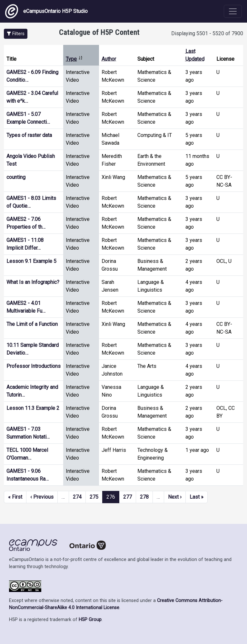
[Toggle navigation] (233, 11)
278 (144, 497)
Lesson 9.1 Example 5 (31, 261)
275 (94, 497)
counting (16, 177)
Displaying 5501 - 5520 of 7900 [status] (207, 33)
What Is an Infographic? (33, 282)
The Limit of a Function (32, 324)
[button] (16, 34)
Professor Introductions (34, 366)
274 (77, 497)
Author (109, 59)
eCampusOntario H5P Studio (46, 11)
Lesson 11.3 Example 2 (33, 408)
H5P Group (90, 620)
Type (74, 59)
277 (128, 497)
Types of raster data (29, 135)
